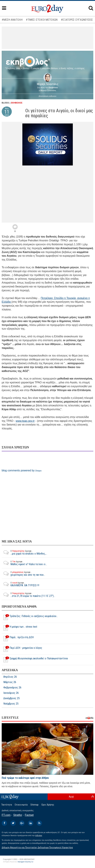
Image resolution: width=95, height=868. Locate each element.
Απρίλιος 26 (10, 677)
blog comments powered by (22, 470)
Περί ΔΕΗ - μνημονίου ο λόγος (22, 649)
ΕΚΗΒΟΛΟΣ (17, 103)
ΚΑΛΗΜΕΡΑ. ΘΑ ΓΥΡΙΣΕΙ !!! (20, 584)
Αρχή (71, 797)
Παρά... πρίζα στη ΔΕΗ (18, 639)
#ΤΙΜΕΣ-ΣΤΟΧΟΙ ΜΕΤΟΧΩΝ (42, 20)
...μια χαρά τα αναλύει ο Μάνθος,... (24, 552)
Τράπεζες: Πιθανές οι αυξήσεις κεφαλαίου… (30, 618)
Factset (29, 815)
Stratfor (18, 815)
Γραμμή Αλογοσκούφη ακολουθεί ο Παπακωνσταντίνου (35, 660)
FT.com (6, 815)
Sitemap (34, 805)
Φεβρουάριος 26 (12, 688)
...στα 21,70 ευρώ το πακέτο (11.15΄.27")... (28, 595)
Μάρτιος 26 (10, 682)
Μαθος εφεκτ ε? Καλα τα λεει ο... (24, 563)
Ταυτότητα (7, 805)
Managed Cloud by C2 (25, 862)
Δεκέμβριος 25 (12, 698)
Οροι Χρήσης (48, 805)
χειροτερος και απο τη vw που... (23, 574)
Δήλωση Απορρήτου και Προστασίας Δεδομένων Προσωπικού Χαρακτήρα (37, 848)
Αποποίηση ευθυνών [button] (47, 96)
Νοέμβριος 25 (11, 704)
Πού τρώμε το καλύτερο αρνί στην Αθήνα (25, 778)
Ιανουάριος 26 (11, 693)
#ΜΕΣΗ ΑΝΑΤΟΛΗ (12, 20)
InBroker (39, 835)
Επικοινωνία (21, 805)
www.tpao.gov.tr (25, 421)
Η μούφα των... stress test (19, 628)
